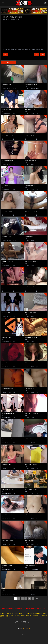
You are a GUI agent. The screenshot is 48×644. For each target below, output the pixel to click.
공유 (37, 55)
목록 (5, 55)
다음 (37, 598)
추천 (43, 55)
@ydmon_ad (27, 628)
